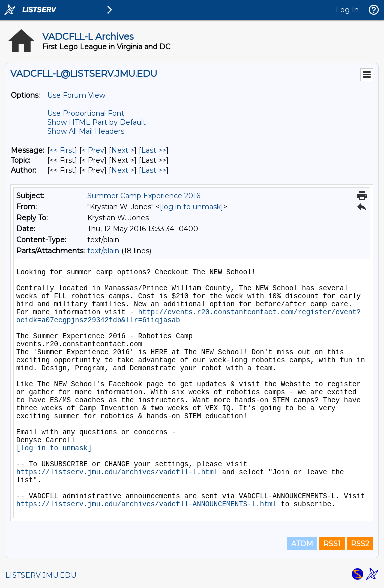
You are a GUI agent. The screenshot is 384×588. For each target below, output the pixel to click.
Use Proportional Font (86, 113)
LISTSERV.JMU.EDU (41, 575)
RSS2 (360, 544)
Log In (347, 10)
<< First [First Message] (62, 150)
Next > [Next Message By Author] (123, 170)
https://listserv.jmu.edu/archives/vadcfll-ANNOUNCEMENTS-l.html (147, 504)
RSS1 (332, 544)
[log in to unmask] (192, 207)
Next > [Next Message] (123, 150)
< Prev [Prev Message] (93, 150)
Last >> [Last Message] (154, 150)
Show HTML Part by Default (97, 122)
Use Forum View (76, 95)
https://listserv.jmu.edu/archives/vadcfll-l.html (117, 472)
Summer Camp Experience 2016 (144, 196)
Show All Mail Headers (86, 131)
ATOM (302, 544)
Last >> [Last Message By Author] (154, 170)
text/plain (103, 251)
